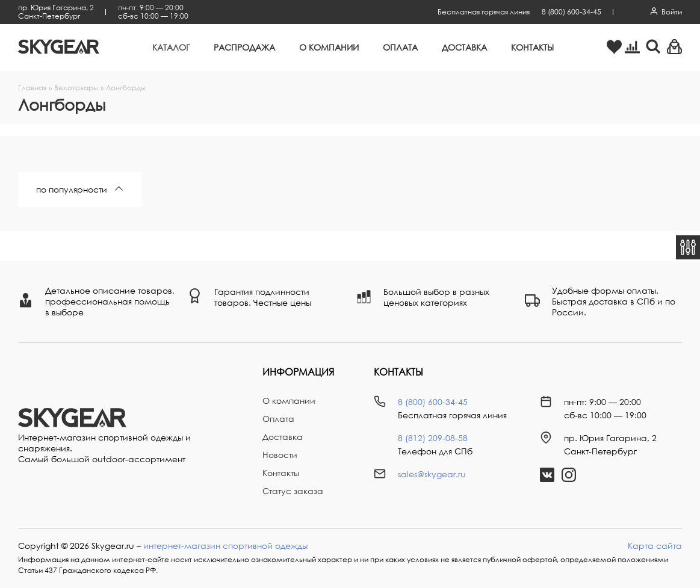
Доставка (464, 47)
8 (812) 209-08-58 (433, 438)
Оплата (400, 47)
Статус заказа (293, 491)
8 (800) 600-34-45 (571, 12)
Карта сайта (655, 546)
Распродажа (244, 47)
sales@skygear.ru (432, 474)
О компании (329, 47)
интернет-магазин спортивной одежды (225, 546)
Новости (280, 455)
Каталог (171, 47)
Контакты (532, 47)
